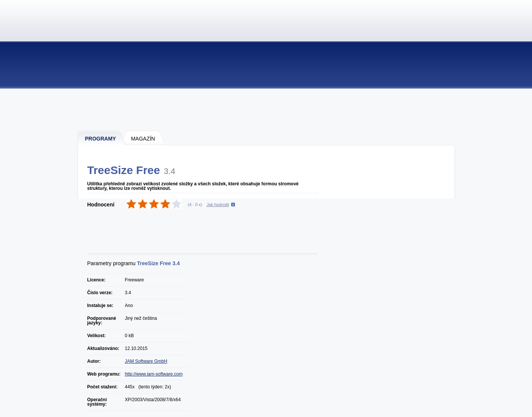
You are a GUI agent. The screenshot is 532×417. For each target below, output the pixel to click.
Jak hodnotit (218, 205)
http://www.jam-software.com (154, 374)
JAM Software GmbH (146, 361)
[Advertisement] (267, 109)
